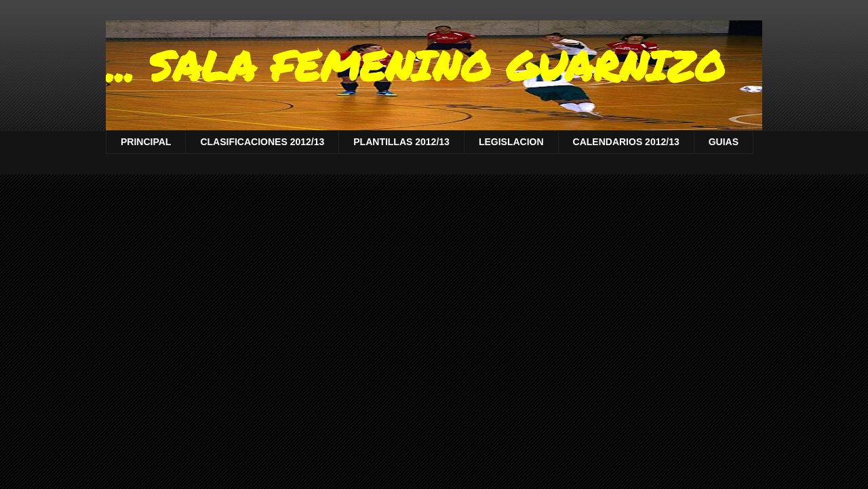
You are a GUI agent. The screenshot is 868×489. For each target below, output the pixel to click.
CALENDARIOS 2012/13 (626, 142)
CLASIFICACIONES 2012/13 (262, 142)
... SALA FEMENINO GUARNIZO (415, 65)
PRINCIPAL (146, 142)
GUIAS (724, 142)
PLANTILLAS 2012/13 (401, 142)
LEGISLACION (511, 142)
